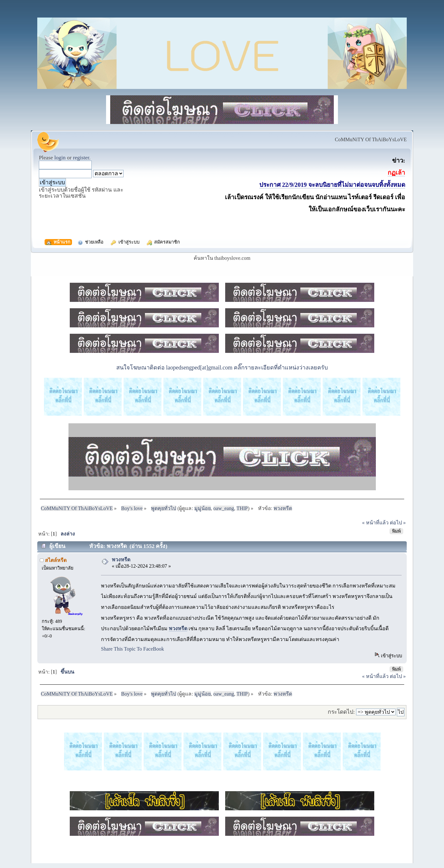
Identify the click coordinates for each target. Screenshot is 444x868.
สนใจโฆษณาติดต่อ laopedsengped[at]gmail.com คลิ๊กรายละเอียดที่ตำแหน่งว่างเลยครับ (222, 368)
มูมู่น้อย (203, 508)
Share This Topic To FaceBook (132, 649)
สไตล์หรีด (56, 560)
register (81, 158)
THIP (242, 508)
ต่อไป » (398, 523)
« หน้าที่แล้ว (375, 523)
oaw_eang (224, 508)
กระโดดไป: (341, 712)
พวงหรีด (121, 560)
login (60, 158)
